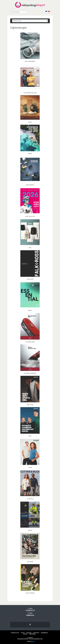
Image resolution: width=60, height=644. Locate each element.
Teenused (29, 633)
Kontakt (25, 634)
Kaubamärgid (44, 633)
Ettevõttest (36, 633)
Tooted (23, 633)
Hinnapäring (32, 634)
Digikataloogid (15, 633)
